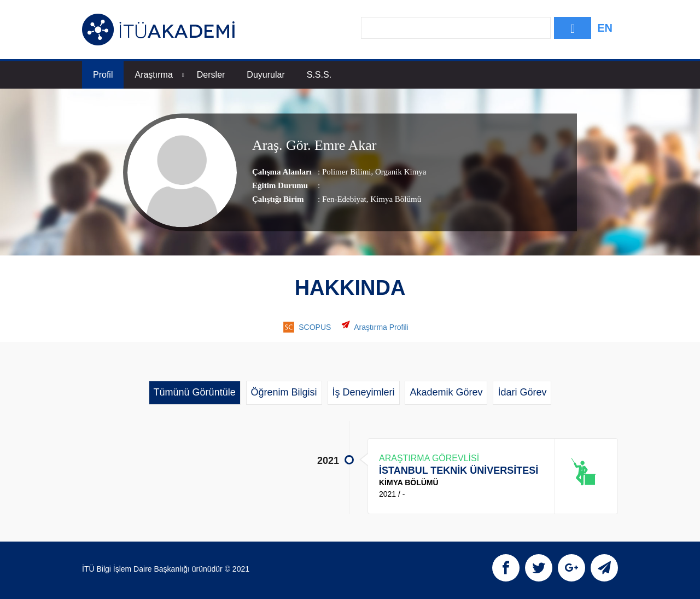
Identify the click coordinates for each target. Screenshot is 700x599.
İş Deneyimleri (364, 392)
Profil (103, 75)
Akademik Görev (446, 392)
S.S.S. (319, 75)
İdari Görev (522, 392)
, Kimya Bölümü (394, 199)
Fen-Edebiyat (344, 199)
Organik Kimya (399, 172)
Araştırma (159, 75)
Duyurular (266, 75)
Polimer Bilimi (347, 172)
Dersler (211, 75)
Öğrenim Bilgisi (284, 392)
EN (605, 28)
